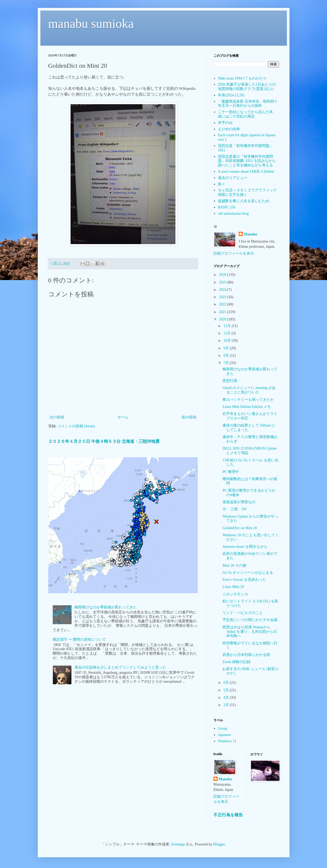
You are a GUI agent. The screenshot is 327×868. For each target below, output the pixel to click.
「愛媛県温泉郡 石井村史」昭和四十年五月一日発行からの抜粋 (248, 104)
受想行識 (230, 381)
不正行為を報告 (228, 815)
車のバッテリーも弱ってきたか (248, 400)
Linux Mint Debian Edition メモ (246, 407)
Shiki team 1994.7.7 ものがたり (242, 78)
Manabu (251, 234)
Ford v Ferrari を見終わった (244, 580)
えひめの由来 (229, 129)
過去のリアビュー (233, 178)
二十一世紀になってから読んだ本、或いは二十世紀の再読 (247, 114)
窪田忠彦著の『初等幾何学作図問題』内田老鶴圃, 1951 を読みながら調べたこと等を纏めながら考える (247, 161)
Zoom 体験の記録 (236, 662)
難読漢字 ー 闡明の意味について (79, 640)
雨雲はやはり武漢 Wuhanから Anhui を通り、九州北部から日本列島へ (250, 632)
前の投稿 (189, 417)
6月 (227, 683)
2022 (223, 304)
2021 (223, 312)
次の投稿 (57, 417)
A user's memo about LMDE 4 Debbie (246, 172)
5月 (227, 690)
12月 (228, 326)
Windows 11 (227, 741)
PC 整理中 (231, 472)
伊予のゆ (225, 123)
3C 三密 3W (235, 509)
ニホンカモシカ (235, 594)
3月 (227, 705)
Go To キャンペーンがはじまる (248, 573)
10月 (228, 341)
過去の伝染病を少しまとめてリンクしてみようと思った (120, 667)
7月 (227, 363)
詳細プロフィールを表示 (234, 253)
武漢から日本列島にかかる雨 (246, 655)
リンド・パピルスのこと (243, 613)
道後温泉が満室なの (239, 502)
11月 (227, 333)
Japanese (224, 735)
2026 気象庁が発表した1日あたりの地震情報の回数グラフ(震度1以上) (247, 87)
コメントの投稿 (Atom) (76, 426)
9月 (227, 348)
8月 (227, 356)
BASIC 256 (227, 207)
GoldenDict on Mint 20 (240, 528)
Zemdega (178, 844)
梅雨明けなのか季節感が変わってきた (106, 607)
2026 (223, 275)
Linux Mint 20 (233, 587)
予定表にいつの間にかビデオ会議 (250, 620)
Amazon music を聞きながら (245, 547)
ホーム (123, 417)
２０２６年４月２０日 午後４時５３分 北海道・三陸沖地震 (104, 441)
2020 (223, 319)
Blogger (219, 844)
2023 (223, 297)
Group (223, 728)
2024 (223, 290)
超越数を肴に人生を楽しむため (244, 201)
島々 (222, 184)
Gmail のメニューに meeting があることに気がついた (249, 390)
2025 (223, 282)
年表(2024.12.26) (231, 95)
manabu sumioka (91, 23)
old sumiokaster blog (233, 214)
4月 (227, 698)
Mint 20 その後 (234, 565)
